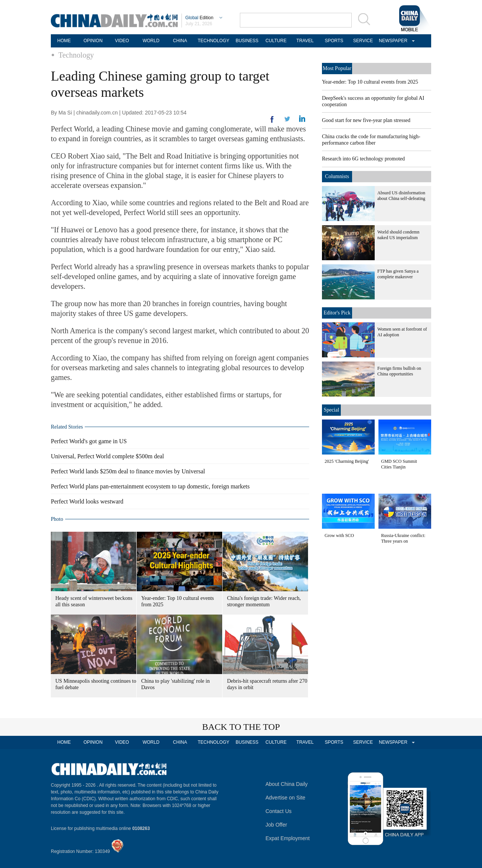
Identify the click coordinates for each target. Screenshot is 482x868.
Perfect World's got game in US (89, 441)
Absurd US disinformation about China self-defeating (401, 196)
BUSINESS (247, 41)
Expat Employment (288, 838)
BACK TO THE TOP (241, 727)
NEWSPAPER (392, 41)
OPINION (93, 41)
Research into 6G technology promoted (363, 159)
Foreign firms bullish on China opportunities (399, 371)
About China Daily (287, 784)
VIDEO (122, 41)
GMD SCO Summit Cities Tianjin (399, 464)
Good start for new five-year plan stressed (366, 120)
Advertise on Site (285, 798)
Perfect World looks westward (87, 501)
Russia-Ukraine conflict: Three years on (403, 538)
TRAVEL (305, 41)
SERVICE (363, 41)
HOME (64, 41)
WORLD (151, 41)
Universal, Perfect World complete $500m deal (108, 456)
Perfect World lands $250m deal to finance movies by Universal (128, 471)
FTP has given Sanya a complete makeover (398, 274)
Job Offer (276, 825)
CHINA (180, 41)
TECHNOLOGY (214, 41)
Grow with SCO (339, 535)
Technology (76, 55)
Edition (199, 18)
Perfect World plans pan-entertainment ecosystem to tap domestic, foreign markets (150, 486)
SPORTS (334, 41)
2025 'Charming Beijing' (347, 461)
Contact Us (278, 811)
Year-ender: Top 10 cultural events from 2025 (370, 82)
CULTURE (276, 41)
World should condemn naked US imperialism (398, 235)
